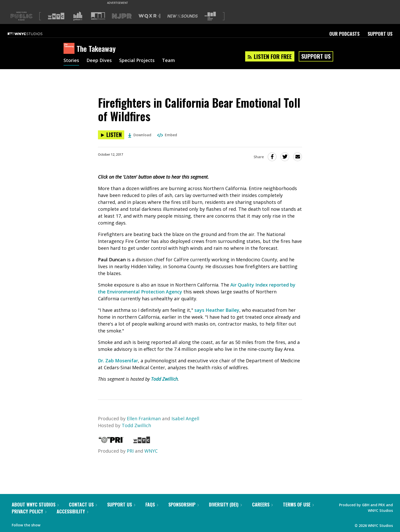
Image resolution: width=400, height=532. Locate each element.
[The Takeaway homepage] (70, 49)
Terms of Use (298, 504)
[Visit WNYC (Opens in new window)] (56, 16)
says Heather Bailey (217, 310)
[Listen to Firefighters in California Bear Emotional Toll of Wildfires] (111, 135)
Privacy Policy (29, 511)
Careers (262, 504)
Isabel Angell (185, 418)
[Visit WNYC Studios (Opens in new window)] (98, 16)
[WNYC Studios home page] (31, 34)
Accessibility (72, 511)
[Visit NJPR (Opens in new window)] (122, 16)
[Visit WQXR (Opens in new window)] (149, 16)
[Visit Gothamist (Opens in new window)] (78, 16)
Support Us (380, 34)
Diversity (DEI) (225, 504)
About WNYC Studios (35, 504)
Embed (167, 135)
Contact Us (83, 504)
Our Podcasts (344, 34)
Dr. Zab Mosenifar (118, 361)
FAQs (152, 504)
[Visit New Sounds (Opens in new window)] (183, 16)
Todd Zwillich (164, 379)
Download (140, 135)
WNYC (151, 451)
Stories (71, 61)
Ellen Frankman (144, 418)
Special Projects (137, 61)
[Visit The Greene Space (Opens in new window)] (210, 16)
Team (168, 61)
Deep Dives (99, 61)
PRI (130, 451)
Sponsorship (184, 504)
